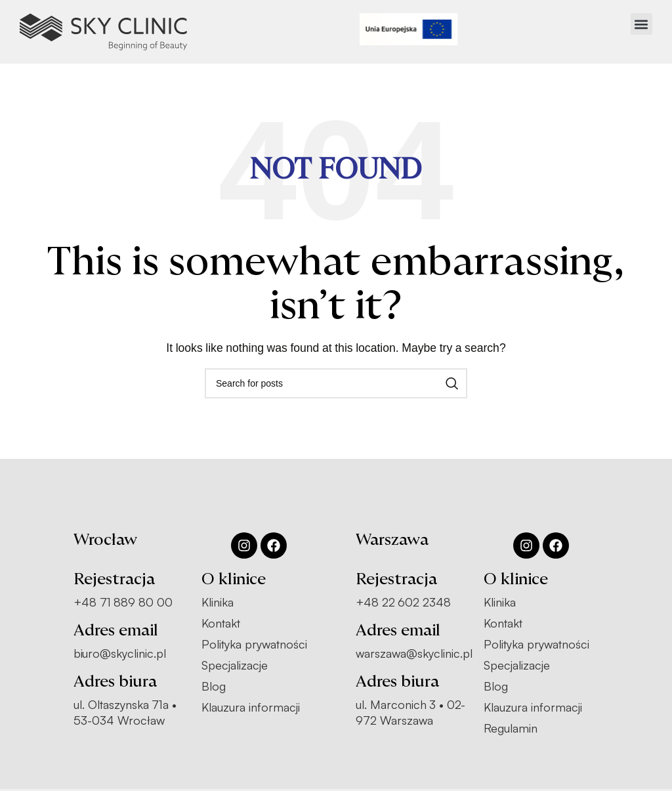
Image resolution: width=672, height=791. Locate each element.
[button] (641, 24)
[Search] (336, 383)
